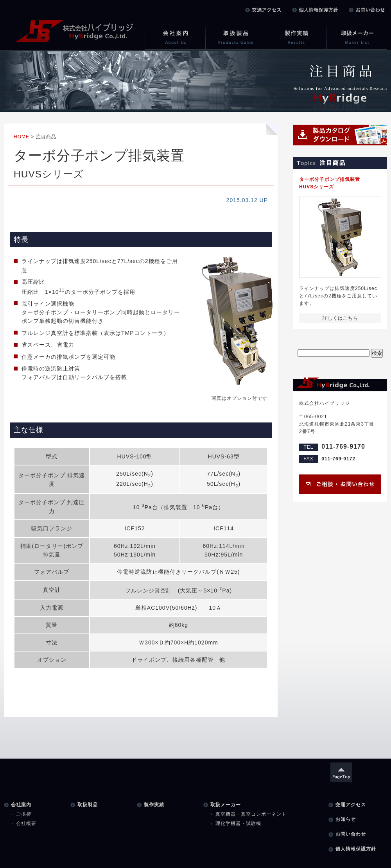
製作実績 (154, 805)
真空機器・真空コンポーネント (251, 814)
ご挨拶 (24, 814)
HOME (22, 137)
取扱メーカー (226, 805)
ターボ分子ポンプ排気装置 (340, 184)
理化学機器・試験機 (238, 823)
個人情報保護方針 (356, 849)
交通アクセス (351, 805)
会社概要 (26, 823)
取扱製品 (88, 805)
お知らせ (346, 819)
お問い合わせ (351, 834)
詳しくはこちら (340, 318)
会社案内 (21, 805)
